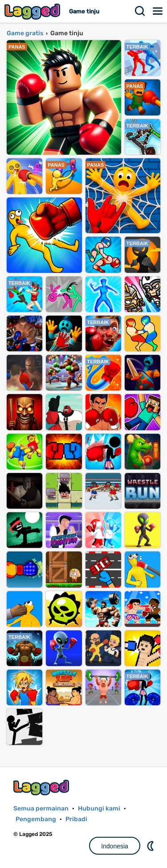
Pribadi (76, 819)
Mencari (140, 11)
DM (151, 846)
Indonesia (115, 846)
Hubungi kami (99, 808)
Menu (158, 11)
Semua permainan (41, 808)
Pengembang (36, 819)
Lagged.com (42, 788)
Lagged (33, 11)
